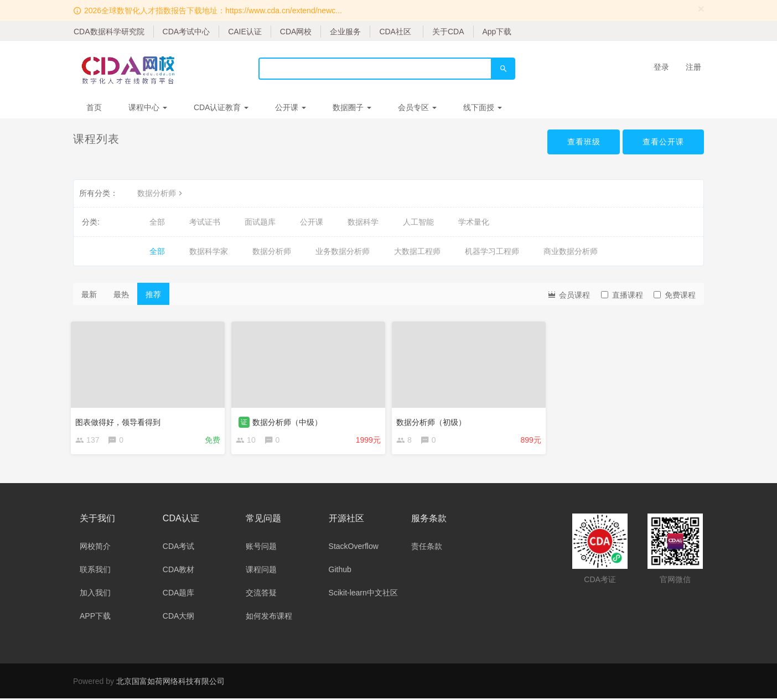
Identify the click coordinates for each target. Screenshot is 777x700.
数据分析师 (161, 193)
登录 (661, 67)
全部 (157, 222)
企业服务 (345, 32)
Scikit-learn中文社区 (363, 594)
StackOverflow (354, 548)
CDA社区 (395, 32)
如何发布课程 (269, 618)
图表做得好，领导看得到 (120, 420)
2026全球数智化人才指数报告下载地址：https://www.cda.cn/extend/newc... (213, 11)
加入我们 (95, 594)
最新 (89, 294)
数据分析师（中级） (289, 420)
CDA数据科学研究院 (109, 32)
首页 (94, 107)
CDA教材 (179, 571)
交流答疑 (261, 594)
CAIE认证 (245, 32)
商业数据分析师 (571, 251)
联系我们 (95, 571)
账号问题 (261, 548)
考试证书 (205, 222)
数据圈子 (352, 107)
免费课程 (675, 295)
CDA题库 (179, 594)
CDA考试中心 (187, 32)
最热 (121, 294)
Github (340, 571)
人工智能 (418, 222)
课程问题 (261, 571)
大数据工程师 (417, 251)
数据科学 (363, 222)
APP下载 (95, 618)
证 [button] (246, 420)
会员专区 (417, 107)
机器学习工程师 (492, 251)
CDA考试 (179, 548)
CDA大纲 (179, 618)
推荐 (153, 294)
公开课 (291, 107)
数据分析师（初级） (433, 420)
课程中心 (148, 107)
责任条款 (427, 548)
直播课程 (622, 295)
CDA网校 (296, 32)
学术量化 (474, 222)
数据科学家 (209, 251)
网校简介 (95, 548)
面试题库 (260, 222)
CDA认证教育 (221, 107)
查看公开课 (663, 142)
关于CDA (448, 32)
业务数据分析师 (343, 251)
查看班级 (583, 142)
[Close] (701, 9)
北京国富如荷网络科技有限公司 (170, 683)
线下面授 (483, 107)
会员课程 (568, 294)
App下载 (497, 32)
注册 (693, 67)
